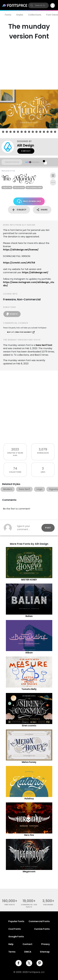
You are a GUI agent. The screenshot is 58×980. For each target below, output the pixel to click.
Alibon (29, 653)
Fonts (8, 15)
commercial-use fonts (29, 906)
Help (11, 944)
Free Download (29, 201)
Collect (19, 210)
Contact (26, 151)
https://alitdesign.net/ (35, 272)
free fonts (10, 905)
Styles (20, 15)
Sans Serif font (44, 345)
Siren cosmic (29, 726)
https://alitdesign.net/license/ (21, 250)
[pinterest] (40, 963)
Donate (12, 314)
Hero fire (29, 835)
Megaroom (29, 871)
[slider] (30, 162)
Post (48, 528)
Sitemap (45, 952)
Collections (35, 15)
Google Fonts (16, 937)
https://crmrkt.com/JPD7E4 (19, 263)
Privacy (45, 944)
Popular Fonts (16, 921)
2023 (15, 449)
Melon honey (29, 762)
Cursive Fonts (42, 929)
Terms (12, 952)
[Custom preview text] (12, 162)
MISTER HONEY (29, 580)
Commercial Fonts (39, 921)
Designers (48, 905)
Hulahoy (29, 799)
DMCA (28, 952)
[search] (38, 5)
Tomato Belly (29, 689)
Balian (29, 616)
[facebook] (19, 963)
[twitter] (29, 963)
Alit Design (26, 145)
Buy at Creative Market (21, 332)
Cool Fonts (15, 929)
